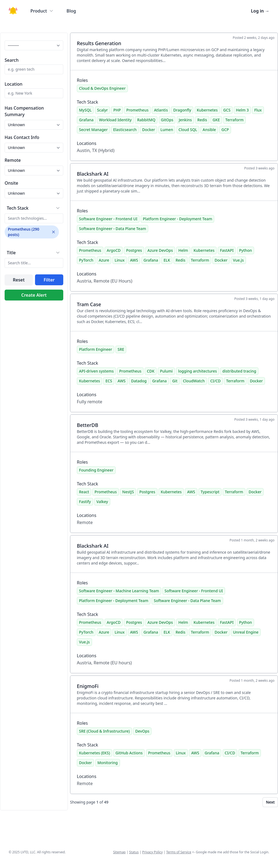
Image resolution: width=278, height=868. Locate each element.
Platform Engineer (96, 349)
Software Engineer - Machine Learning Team (119, 591)
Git (175, 381)
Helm (183, 250)
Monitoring (108, 763)
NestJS (128, 492)
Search (12, 60)
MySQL (85, 110)
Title (11, 253)
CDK (151, 371)
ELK (167, 260)
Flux (258, 110)
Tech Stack (18, 208)
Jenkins (185, 120)
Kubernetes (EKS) (94, 753)
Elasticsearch (125, 130)
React (84, 492)
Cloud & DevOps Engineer (102, 88)
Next (270, 802)
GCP (225, 130)
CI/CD (215, 381)
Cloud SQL (188, 130)
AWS (134, 260)
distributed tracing (239, 371)
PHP (117, 110)
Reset (19, 280)
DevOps (142, 731)
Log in (260, 11)
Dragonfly (182, 110)
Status (134, 852)
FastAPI (227, 250)
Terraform (234, 120)
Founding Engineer (96, 470)
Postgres (134, 250)
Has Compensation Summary (24, 111)
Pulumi (166, 371)
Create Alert (34, 295)
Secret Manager (93, 130)
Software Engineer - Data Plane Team (113, 229)
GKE (216, 120)
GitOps (167, 120)
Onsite (11, 183)
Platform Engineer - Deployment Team (177, 219)
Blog (71, 11)
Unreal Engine (246, 632)
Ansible (209, 130)
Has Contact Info (22, 137)
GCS (227, 110)
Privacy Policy (153, 852)
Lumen (167, 130)
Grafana (86, 120)
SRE (121, 349)
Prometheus (137, 110)
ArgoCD (114, 250)
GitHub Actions (129, 753)
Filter (49, 280)
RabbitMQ (146, 120)
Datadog (139, 381)
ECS (109, 381)
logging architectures (198, 371)
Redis (202, 120)
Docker (148, 130)
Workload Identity (115, 120)
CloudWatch (194, 381)
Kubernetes (207, 110)
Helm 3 (242, 110)
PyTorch (86, 260)
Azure (104, 260)
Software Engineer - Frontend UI (108, 219)
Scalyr (103, 110)
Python (246, 250)
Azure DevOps (160, 250)
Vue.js (238, 260)
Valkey (102, 502)
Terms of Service (179, 852)
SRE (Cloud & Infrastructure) (104, 731)
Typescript (210, 492)
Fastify (85, 502)
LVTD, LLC (28, 852)
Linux (119, 260)
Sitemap (119, 852)
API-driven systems (96, 371)
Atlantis (161, 110)
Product (42, 11)
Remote (13, 160)
